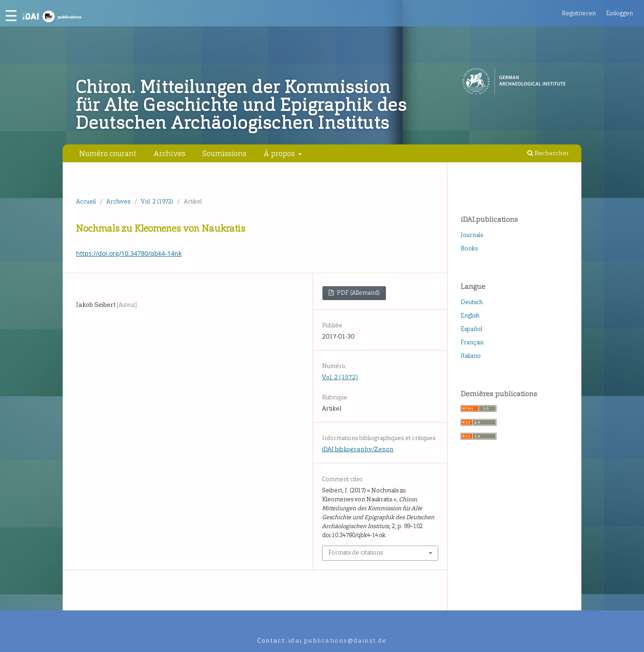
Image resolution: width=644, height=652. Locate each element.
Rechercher (548, 153)
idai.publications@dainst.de (338, 641)
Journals (472, 235)
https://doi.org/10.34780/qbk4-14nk (129, 253)
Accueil (86, 201)
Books (469, 248)
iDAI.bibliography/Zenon (358, 449)
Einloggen (619, 13)
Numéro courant (108, 153)
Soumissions (224, 153)
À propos (280, 153)
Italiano (471, 356)
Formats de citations (356, 553)
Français (472, 342)
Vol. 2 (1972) (157, 201)
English (470, 315)
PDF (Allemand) (358, 293)
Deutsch (472, 302)
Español (471, 329)
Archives (169, 153)
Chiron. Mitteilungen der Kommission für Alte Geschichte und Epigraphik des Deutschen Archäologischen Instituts (241, 105)
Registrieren (579, 13)
